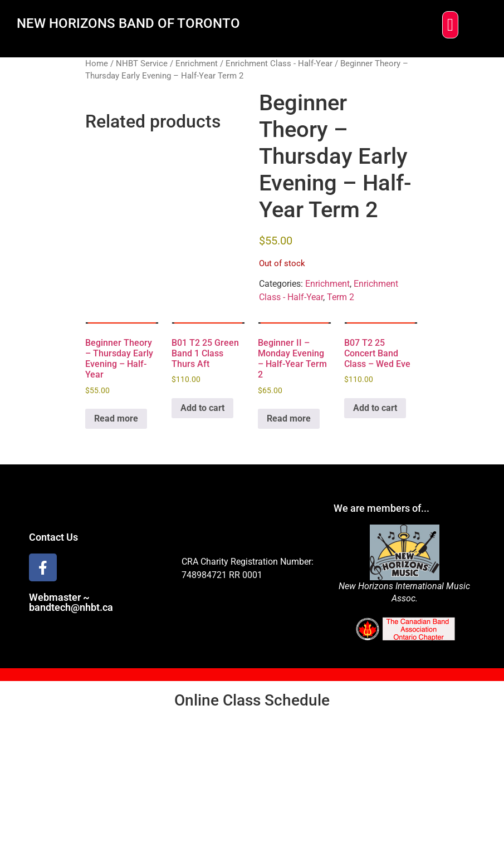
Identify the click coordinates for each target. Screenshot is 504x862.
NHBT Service (142, 63)
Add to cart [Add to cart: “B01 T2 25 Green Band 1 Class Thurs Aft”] (202, 408)
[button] (450, 25)
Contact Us (53, 537)
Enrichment (197, 63)
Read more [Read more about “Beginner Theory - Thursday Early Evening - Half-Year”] (116, 418)
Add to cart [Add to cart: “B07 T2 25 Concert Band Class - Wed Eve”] (375, 408)
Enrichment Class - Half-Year (279, 63)
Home (97, 63)
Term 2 (341, 297)
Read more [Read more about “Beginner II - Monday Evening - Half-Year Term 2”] (289, 418)
